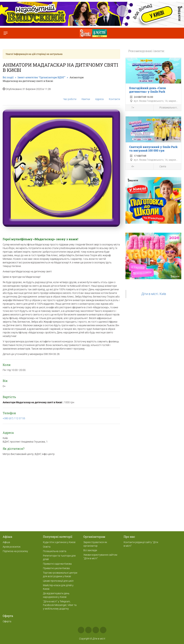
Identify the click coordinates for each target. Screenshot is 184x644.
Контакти (114, 96)
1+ (131, 108)
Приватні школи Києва (56, 568)
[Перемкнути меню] (5, 33)
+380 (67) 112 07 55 (14, 418)
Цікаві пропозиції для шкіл (58, 581)
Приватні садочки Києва (57, 564)
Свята (161, 167)
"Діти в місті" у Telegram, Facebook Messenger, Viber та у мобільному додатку (60, 605)
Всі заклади (90, 550)
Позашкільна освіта (55, 551)
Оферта (7, 621)
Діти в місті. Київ (154, 294)
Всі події (8, 77)
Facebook (81, 630)
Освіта (47, 547)
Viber (103, 630)
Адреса (99, 96)
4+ (131, 167)
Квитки (86, 96)
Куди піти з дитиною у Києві (59, 542)
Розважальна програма (167, 108)
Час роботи (70, 96)
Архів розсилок (12, 547)
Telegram (96, 630)
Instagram (88, 630)
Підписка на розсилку (15, 551)
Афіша (6, 542)
